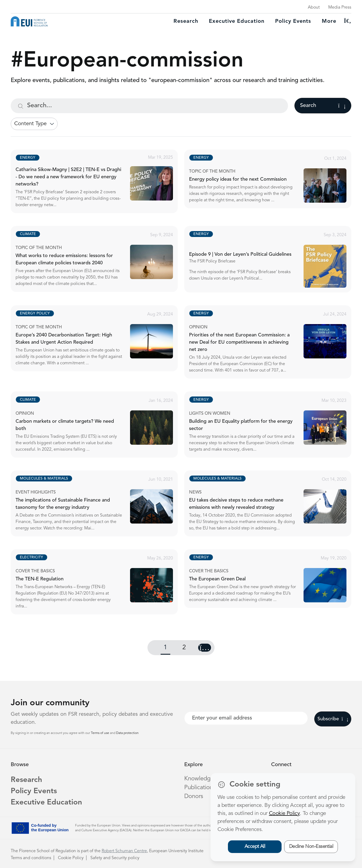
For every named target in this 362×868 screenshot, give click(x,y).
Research (186, 21)
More (329, 21)
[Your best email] (246, 718)
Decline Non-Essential (311, 847)
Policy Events (293, 21)
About (314, 8)
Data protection (127, 733)
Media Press (340, 8)
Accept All (255, 847)
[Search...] (149, 106)
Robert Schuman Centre (124, 851)
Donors (194, 796)
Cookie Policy (71, 858)
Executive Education (46, 803)
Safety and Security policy (115, 858)
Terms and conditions (31, 858)
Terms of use (100, 733)
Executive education (237, 21)
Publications (200, 788)
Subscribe (333, 719)
